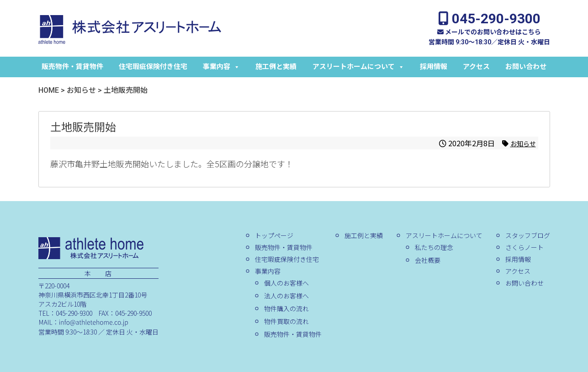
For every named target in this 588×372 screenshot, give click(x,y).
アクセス (476, 67)
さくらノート (524, 247)
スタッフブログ (527, 235)
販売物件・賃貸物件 (72, 67)
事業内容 (221, 67)
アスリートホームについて (358, 67)
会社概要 (427, 260)
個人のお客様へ (286, 283)
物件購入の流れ (286, 308)
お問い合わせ (526, 67)
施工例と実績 (276, 67)
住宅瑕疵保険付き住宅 (153, 67)
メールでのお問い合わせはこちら (489, 32)
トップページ (274, 235)
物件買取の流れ (286, 321)
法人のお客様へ (286, 296)
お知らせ (521, 143)
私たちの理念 (434, 247)
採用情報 (434, 67)
